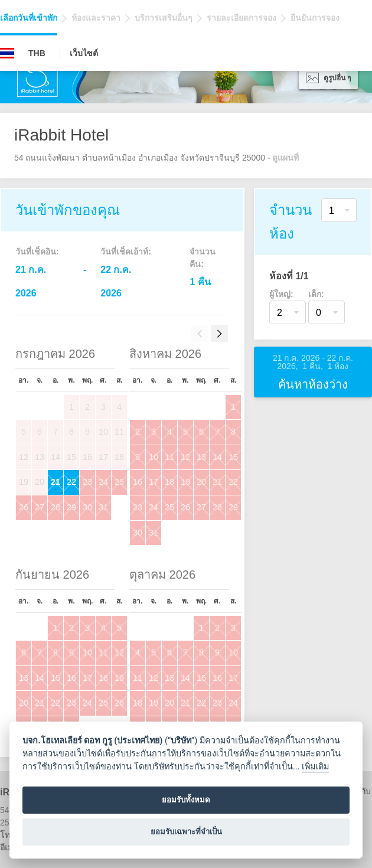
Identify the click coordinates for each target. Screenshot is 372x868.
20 (201, 482)
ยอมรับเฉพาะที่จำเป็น (186, 832)
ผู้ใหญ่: (281, 294)
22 (71, 482)
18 (169, 482)
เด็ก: (316, 294)
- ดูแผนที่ (283, 158)
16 (138, 482)
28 (56, 507)
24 (103, 482)
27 (40, 507)
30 (87, 507)
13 (201, 457)
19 (185, 482)
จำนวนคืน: (203, 258)
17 (154, 482)
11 (169, 457)
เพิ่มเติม (315, 767)
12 (185, 457)
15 (233, 457)
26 (24, 507)
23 (87, 482)
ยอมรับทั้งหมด (186, 800)
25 (119, 482)
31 (103, 507)
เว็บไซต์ (84, 53)
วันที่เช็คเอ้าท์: (126, 252)
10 (154, 457)
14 (217, 457)
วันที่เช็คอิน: (37, 252)
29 (71, 507)
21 (56, 482)
